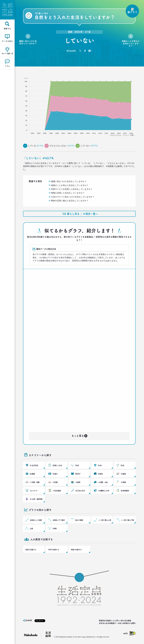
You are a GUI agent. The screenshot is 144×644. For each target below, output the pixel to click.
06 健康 (32, 474)
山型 (31, 529)
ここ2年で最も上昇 (105, 520)
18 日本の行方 (80, 491)
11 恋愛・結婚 (35, 482)
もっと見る (80, 435)
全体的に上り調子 (36, 520)
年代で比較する (54, 550)
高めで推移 (79, 520)
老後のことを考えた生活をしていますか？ (131, 43)
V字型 (55, 529)
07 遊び (55, 474)
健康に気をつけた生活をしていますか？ (28, 42)
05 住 (122, 465)
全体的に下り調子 (59, 520)
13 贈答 (78, 482)
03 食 (77, 465)
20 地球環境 (125, 491)
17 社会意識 (57, 491)
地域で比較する (76, 550)
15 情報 (123, 482)
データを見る (7, 41)
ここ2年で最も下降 (127, 520)
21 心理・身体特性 (36, 499)
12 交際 (55, 482)
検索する (7, 29)
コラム (7, 66)
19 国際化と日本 (104, 491)
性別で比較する (31, 550)
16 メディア (34, 491)
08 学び (78, 474)
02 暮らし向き (57, 465)
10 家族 (123, 474)
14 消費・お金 (103, 482)
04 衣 (100, 465)
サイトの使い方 (7, 54)
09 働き (101, 474)
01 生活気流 (34, 465)
